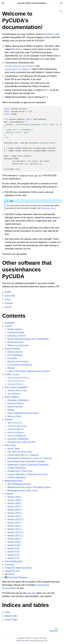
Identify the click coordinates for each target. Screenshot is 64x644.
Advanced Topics (15, 342)
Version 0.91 (13, 558)
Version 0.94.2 (14, 542)
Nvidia (48, 34)
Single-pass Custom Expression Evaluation (28, 465)
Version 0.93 (13, 552)
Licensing (9, 565)
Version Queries (15, 352)
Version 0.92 (13, 555)
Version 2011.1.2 (15, 532)
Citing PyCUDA (12, 571)
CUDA (56, 34)
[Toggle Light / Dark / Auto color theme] (61, 3)
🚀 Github (10, 574)
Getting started (14, 329)
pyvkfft (8, 292)
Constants (12, 358)
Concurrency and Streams (20, 365)
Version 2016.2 (14, 510)
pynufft (8, 307)
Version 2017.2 (14, 507)
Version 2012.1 (14, 526)
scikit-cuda (10, 296)
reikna (8, 299)
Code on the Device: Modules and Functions (28, 371)
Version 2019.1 (14, 500)
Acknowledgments (13, 561)
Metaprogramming (13, 481)
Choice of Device (15, 403)
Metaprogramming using (23, 490)
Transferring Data (16, 332)
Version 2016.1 (14, 513)
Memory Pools (14, 416)
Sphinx (27, 641)
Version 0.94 (13, 548)
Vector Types (13, 449)
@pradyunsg (38, 641)
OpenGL (9, 420)
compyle (9, 303)
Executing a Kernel (16, 336)
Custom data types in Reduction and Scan (27, 474)
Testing (11, 410)
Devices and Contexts (18, 361)
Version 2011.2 (14, 529)
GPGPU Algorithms (17, 478)
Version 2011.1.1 (15, 536)
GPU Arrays (10, 445)
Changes (9, 494)
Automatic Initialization (18, 400)
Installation (10, 323)
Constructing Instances (23, 455)
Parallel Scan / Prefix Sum (20, 471)
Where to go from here (18, 345)
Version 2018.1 (14, 503)
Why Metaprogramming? (19, 484)
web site (31, 593)
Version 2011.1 (14, 539)
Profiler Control (12, 374)
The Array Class (20, 452)
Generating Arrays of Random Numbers (26, 461)
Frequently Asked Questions (18, 568)
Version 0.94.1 (14, 545)
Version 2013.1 (14, 523)
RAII (13, 49)
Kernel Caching (15, 407)
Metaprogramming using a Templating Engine (29, 487)
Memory (11, 368)
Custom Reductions (17, 468)
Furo (46, 641)
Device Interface (13, 349)
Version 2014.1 (14, 516)
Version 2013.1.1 (15, 519)
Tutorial (8, 326)
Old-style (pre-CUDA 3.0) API (21, 442)
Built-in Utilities (12, 397)
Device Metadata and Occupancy (23, 413)
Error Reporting (15, 355)
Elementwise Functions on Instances (30, 458)
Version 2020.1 (14, 497)
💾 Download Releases (16, 577)
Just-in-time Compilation (16, 387)
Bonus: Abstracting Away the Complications (28, 339)
